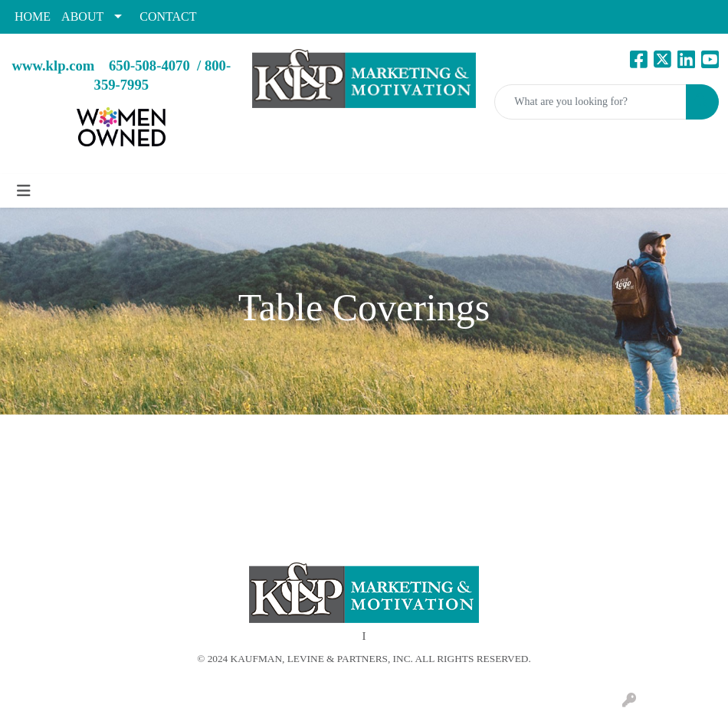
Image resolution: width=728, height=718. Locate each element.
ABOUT (82, 16)
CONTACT (168, 16)
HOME (33, 16)
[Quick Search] (590, 102)
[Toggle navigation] (24, 191)
